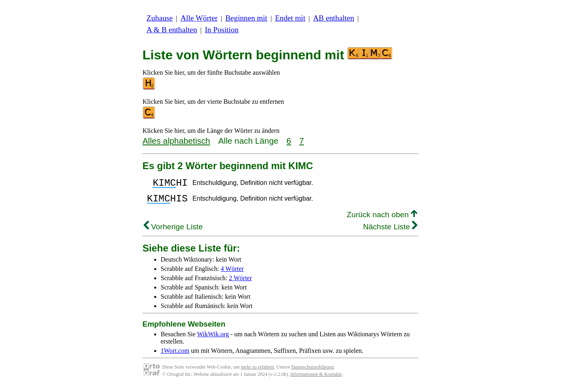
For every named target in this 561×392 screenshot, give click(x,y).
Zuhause (160, 18)
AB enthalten (334, 18)
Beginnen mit (246, 18)
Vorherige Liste (173, 232)
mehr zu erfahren (257, 372)
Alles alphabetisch (176, 141)
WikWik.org (213, 339)
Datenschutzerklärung (313, 372)
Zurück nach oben (382, 219)
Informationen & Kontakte (316, 379)
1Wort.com (175, 355)
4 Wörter (232, 274)
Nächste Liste (390, 232)
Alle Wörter (199, 18)
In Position (222, 30)
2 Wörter (240, 283)
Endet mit (290, 18)
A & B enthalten (172, 30)
